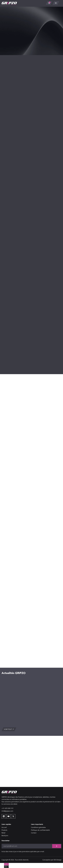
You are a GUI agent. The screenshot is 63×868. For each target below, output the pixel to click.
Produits (4, 830)
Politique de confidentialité (40, 830)
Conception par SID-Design (52, 860)
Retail (3, 833)
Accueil (4, 827)
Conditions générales (38, 827)
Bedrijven (5, 836)
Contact (34, 833)
